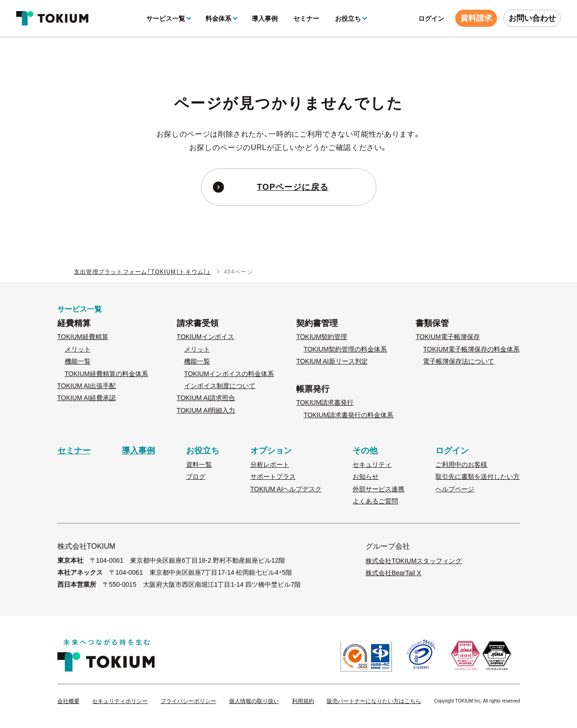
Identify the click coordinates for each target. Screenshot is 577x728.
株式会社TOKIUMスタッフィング (414, 561)
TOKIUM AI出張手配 (87, 386)
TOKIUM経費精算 (83, 337)
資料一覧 (199, 464)
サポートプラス (273, 477)
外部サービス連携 (378, 489)
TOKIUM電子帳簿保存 (447, 337)
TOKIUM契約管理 (322, 337)
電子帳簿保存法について (459, 361)
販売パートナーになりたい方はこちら (374, 701)
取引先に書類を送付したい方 (478, 477)
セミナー (306, 19)
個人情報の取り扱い (254, 701)
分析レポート (270, 464)
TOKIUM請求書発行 (325, 402)
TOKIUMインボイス (205, 337)
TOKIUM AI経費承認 (87, 398)
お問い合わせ (532, 18)
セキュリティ (372, 464)
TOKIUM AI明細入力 (206, 410)
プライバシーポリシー (188, 701)
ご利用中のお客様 (461, 464)
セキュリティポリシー (120, 701)
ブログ (196, 477)
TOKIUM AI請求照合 (206, 398)
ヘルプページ (455, 489)
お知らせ (366, 477)
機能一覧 (78, 361)
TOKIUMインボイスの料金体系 (229, 374)
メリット (78, 349)
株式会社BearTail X (393, 573)
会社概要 (68, 701)
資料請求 (476, 18)
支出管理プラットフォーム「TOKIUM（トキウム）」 (143, 272)
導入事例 (265, 19)
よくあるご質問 (375, 501)
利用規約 (303, 701)
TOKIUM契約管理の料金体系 (345, 349)
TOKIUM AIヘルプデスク (286, 489)
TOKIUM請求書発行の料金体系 (348, 415)
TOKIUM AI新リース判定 (332, 361)
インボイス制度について (220, 386)
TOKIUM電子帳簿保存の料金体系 (471, 349)
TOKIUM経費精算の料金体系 (106, 374)
